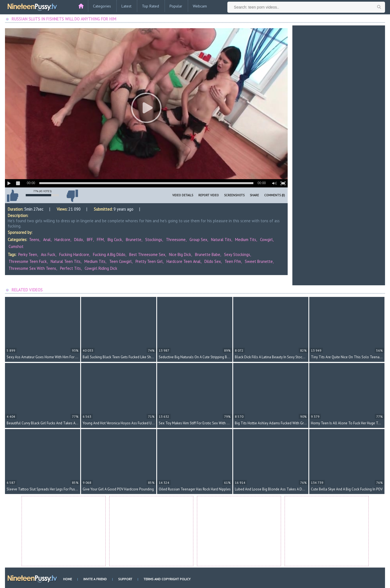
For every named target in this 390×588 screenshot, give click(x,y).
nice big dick (180, 254)
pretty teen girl (149, 261)
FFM (100, 240)
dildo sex (213, 261)
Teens (34, 240)
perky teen (28, 254)
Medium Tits (246, 240)
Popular (176, 6)
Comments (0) (275, 195)
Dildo (79, 240)
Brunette (134, 240)
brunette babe (208, 254)
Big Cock (115, 240)
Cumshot (16, 246)
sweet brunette (259, 261)
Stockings (154, 240)
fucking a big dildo (109, 254)
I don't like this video (72, 196)
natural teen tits (66, 261)
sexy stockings (237, 254)
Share (254, 195)
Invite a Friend (95, 579)
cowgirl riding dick (101, 268)
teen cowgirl (120, 261)
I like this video (12, 196)
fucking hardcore (74, 254)
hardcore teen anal (184, 261)
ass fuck (48, 254)
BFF (90, 240)
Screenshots (234, 195)
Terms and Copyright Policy (167, 579)
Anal (47, 240)
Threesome (176, 240)
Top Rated (150, 6)
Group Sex (198, 240)
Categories (102, 6)
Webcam (200, 6)
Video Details (183, 195)
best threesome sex (147, 254)
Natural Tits (221, 240)
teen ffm (233, 261)
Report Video (209, 195)
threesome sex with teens (32, 268)
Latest (126, 6)
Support (125, 579)
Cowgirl (266, 240)
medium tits (95, 261)
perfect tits (70, 268)
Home (67, 579)
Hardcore (62, 240)
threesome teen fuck (28, 261)
